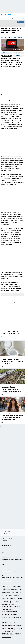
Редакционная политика (6, 545)
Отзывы (3, 550)
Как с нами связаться (5, 548)
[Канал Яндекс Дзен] (7, 56)
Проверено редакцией (8, 295)
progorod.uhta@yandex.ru (6, 583)
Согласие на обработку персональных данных (10, 557)
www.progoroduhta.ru (12, 572)
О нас (3, 552)
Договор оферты (5, 541)
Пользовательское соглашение (7, 555)
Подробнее (10, 631)
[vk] (11, 303)
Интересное (4, 567)
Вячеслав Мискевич (17, 37)
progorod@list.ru (9, 581)
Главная (3, 564)
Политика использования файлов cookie (9, 562)
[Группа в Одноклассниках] (5, 533)
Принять (20, 22)
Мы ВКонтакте (19, 18)
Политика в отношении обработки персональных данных (12, 560)
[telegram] (15, 303)
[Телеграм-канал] (18, 56)
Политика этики (5, 543)
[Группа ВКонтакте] (7, 53)
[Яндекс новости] (18, 53)
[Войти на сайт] (23, 14)
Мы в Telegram (11, 18)
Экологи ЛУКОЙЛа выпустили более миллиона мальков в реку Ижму (12, 335)
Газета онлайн (4, 18)
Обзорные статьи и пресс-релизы (8, 538)
